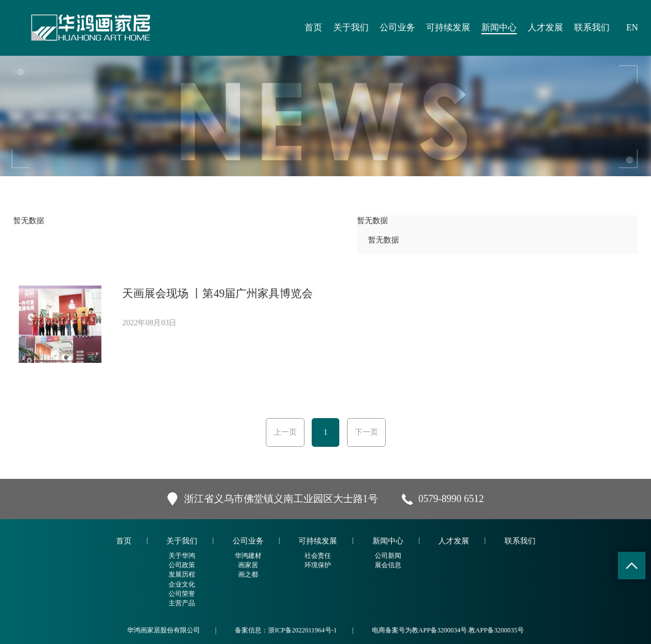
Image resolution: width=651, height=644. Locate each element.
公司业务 (397, 27)
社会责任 (318, 556)
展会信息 (388, 565)
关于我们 (351, 27)
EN (632, 27)
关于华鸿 (182, 556)
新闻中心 (499, 27)
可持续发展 (448, 27)
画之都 (248, 574)
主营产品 (182, 603)
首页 (313, 27)
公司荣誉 (182, 594)
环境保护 (318, 565)
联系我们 (592, 27)
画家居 (248, 565)
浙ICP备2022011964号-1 (302, 630)
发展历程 (182, 574)
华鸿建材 (248, 556)
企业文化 (182, 584)
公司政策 (182, 565)
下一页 (366, 432)
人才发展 (545, 27)
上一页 (285, 432)
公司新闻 (388, 556)
